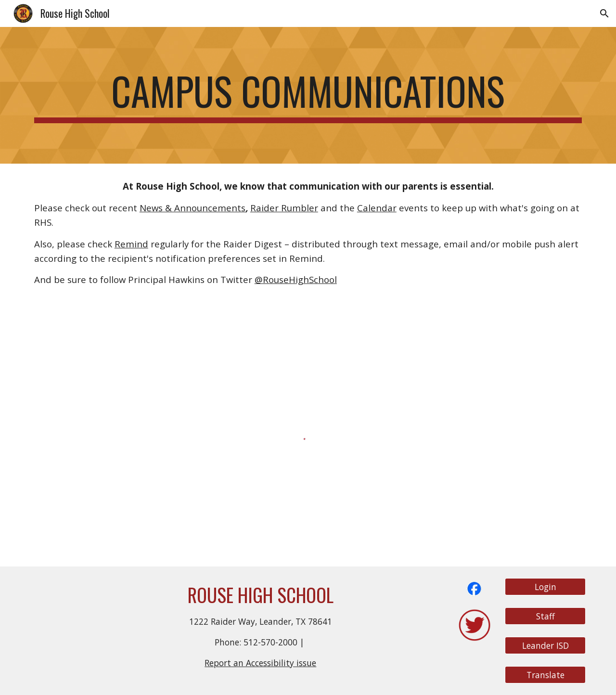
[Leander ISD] (545, 646)
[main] (308, 95)
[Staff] (545, 616)
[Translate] (545, 675)
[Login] (545, 586)
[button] (604, 13)
